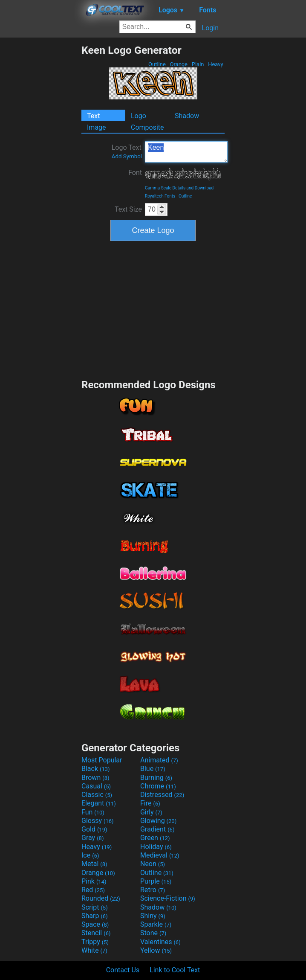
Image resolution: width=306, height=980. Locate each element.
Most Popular (102, 760)
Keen (186, 152)
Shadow (187, 116)
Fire (150, 803)
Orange (179, 64)
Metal (94, 864)
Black (96, 769)
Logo (139, 116)
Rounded (101, 898)
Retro (153, 890)
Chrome (158, 786)
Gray (92, 838)
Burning (156, 778)
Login (210, 28)
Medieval (160, 855)
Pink (94, 881)
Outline (157, 64)
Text (93, 116)
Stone (153, 933)
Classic (97, 795)
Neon (153, 864)
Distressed (162, 795)
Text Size (128, 209)
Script (95, 907)
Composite (147, 127)
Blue (153, 769)
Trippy (95, 942)
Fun (93, 812)
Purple (156, 881)
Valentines (160, 942)
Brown (95, 778)
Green (155, 838)
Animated (159, 760)
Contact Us (123, 970)
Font (135, 173)
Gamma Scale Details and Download (179, 188)
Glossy (98, 821)
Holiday (156, 847)
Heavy (216, 64)
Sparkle (156, 924)
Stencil (96, 933)
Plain (198, 64)
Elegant (99, 803)
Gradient (157, 829)
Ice (90, 855)
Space (95, 924)
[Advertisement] (40, 172)
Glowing (158, 821)
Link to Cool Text (175, 970)
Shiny (153, 916)
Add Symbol (127, 156)
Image (97, 127)
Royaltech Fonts (160, 196)
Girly (151, 812)
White (94, 950)
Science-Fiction (168, 898)
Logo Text (127, 151)
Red (93, 890)
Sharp (95, 916)
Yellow (156, 950)
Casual (96, 786)
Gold (94, 829)
